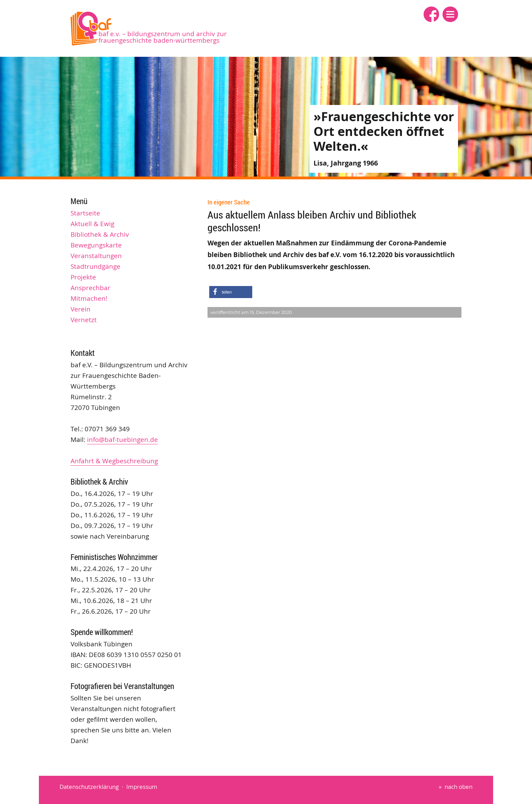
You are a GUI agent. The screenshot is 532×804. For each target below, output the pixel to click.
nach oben (459, 787)
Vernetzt (84, 320)
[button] (450, 14)
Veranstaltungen (96, 256)
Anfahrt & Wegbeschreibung (114, 461)
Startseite (85, 213)
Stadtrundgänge (95, 266)
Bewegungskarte (96, 245)
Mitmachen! (89, 298)
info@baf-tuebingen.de (123, 440)
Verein (81, 309)
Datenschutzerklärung (89, 787)
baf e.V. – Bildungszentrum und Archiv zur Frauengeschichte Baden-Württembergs (163, 37)
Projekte (83, 277)
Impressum (142, 787)
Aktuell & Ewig (92, 224)
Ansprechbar (91, 288)
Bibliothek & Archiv (100, 234)
